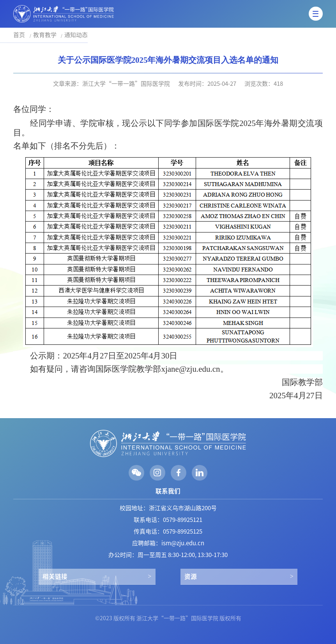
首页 (19, 35)
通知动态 (76, 35)
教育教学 (45, 35)
